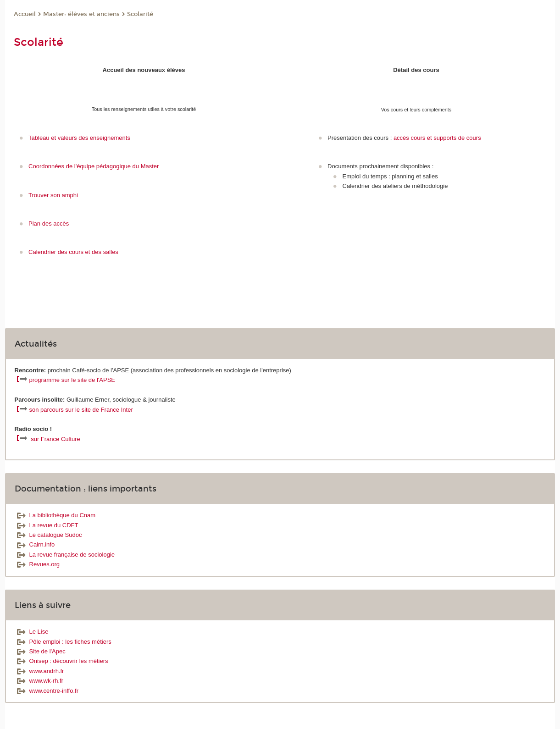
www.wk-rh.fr (39, 681)
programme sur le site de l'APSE (72, 380)
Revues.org (37, 564)
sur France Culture (55, 439)
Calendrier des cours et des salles (73, 252)
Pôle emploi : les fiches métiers (63, 642)
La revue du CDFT (47, 525)
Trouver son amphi (53, 195)
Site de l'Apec (40, 651)
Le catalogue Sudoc (48, 535)
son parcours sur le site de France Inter (81, 410)
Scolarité (140, 14)
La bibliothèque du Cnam (55, 515)
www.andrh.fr (39, 671)
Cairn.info (35, 544)
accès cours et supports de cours (437, 138)
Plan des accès (49, 224)
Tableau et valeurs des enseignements (79, 138)
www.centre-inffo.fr (47, 691)
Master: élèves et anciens (81, 14)
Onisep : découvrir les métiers (61, 661)
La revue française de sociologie (65, 555)
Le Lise (32, 632)
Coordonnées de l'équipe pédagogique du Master (94, 166)
